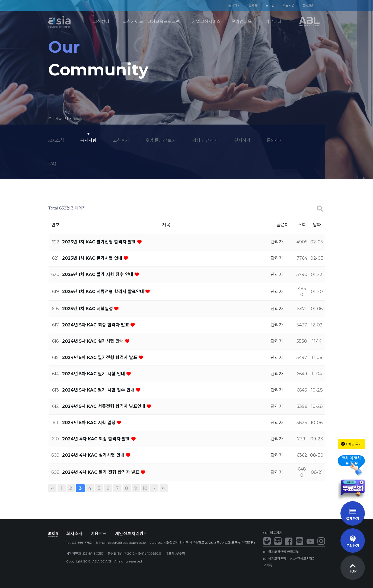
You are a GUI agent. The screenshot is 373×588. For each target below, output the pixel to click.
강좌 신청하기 (205, 140)
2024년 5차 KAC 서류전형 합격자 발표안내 (104, 406)
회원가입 (289, 5)
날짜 (317, 225)
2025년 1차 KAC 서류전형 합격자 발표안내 (104, 292)
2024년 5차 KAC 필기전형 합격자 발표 (100, 357)
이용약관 (99, 534)
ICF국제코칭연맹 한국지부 (281, 552)
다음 (154, 488)
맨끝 (164, 488)
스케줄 (253, 5)
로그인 (270, 5)
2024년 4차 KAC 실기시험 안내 (94, 455)
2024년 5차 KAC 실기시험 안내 (94, 341)
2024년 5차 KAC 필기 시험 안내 (94, 374)
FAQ (52, 163)
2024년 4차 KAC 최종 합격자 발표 (97, 439)
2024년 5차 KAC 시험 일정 (90, 423)
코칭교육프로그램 (164, 22)
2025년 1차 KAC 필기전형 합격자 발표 (100, 242)
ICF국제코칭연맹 (275, 559)
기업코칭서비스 (206, 22)
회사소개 (74, 534)
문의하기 (234, 5)
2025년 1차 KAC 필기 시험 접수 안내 (98, 274)
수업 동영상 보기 (161, 140)
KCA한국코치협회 (303, 559)
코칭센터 (101, 22)
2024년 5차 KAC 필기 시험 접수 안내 (99, 390)
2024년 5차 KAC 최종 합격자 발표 (96, 325)
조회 (302, 225)
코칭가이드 (133, 22)
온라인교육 (242, 22)
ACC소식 (56, 140)
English (309, 5)
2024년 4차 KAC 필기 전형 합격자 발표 (101, 472)
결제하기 (242, 140)
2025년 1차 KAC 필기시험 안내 (93, 258)
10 (145, 488)
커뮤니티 (273, 22)
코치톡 (268, 565)
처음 (52, 488)
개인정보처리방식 (131, 534)
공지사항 (88, 140)
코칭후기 (121, 140)
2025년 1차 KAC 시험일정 (88, 309)
